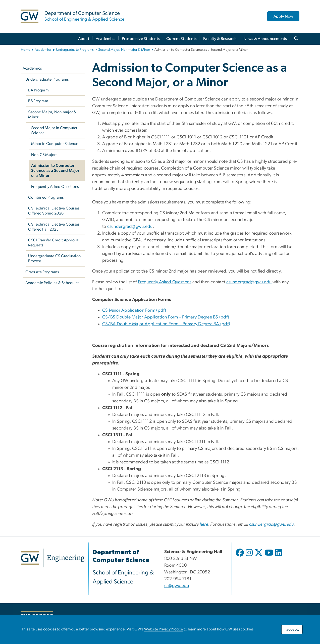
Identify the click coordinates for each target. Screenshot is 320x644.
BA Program (38, 90)
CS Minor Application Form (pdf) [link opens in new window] (134, 310)
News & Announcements (265, 39)
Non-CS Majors (44, 155)
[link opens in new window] (53, 558)
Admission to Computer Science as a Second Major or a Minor (55, 171)
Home (25, 50)
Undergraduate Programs (75, 50)
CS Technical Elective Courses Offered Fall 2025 (54, 227)
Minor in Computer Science (55, 144)
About (84, 39)
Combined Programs (46, 197)
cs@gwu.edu (177, 586)
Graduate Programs (42, 272)
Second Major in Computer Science (54, 130)
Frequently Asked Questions (55, 187)
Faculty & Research (220, 39)
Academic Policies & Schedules (52, 283)
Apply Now (283, 16)
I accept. (292, 629)
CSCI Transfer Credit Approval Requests (54, 243)
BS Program (38, 101)
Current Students (181, 39)
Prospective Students (141, 39)
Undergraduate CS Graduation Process (54, 258)
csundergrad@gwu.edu (130, 227)
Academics (105, 39)
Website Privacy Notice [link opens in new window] (164, 629)
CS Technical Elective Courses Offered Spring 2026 (54, 211)
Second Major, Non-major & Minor (124, 50)
